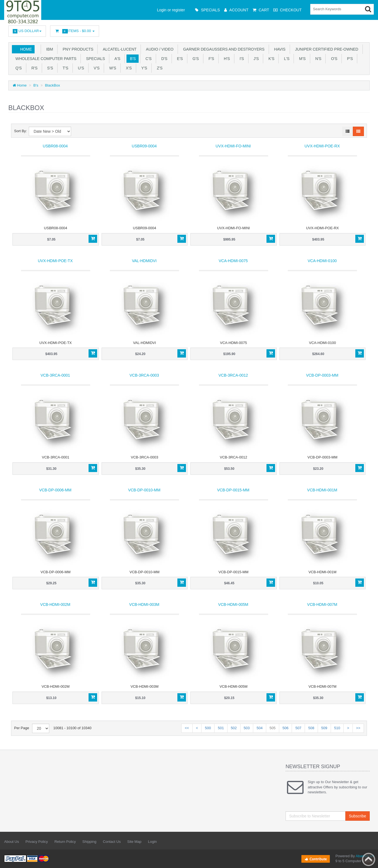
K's (270, 59)
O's (333, 59)
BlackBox (52, 85)
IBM (49, 49)
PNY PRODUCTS (77, 49)
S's (49, 68)
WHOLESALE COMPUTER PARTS (45, 59)
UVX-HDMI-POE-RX (322, 146)
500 (208, 728)
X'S (128, 68)
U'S (80, 68)
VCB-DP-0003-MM (322, 375)
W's (112, 68)
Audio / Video (159, 49)
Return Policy (65, 842)
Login (152, 842)
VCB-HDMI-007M (322, 604)
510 (337, 728)
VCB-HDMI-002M (55, 604)
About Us (11, 842)
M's (301, 59)
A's (116, 59)
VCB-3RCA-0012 (233, 375)
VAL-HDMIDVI (144, 261)
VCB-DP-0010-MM (144, 490)
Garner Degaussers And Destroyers (223, 49)
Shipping (90, 842)
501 (221, 728)
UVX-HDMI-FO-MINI (233, 146)
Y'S (143, 68)
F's (210, 59)
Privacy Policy (37, 842)
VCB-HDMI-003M (144, 604)
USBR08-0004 (55, 146)
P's (349, 59)
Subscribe (358, 816)
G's (195, 59)
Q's (18, 68)
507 (298, 728)
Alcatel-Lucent (119, 49)
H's (226, 59)
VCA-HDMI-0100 (322, 261)
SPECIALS (94, 59)
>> (358, 728)
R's (33, 68)
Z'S (159, 68)
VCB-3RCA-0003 (144, 375)
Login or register (171, 10)
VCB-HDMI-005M (233, 604)
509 (324, 728)
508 (311, 728)
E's (179, 59)
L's (286, 59)
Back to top (369, 859)
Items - (75, 31)
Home (26, 49)
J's (255, 59)
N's (317, 59)
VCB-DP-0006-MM (55, 490)
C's (147, 59)
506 (286, 728)
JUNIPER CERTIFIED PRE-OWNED (326, 49)
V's (96, 68)
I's (241, 59)
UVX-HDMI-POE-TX (55, 261)
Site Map (134, 842)
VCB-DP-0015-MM (233, 490)
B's (132, 59)
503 (247, 728)
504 (260, 728)
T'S (64, 68)
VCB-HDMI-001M (322, 490)
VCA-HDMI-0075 (233, 261)
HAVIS (279, 49)
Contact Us (112, 842)
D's (163, 59)
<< (187, 728)
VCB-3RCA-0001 (55, 375)
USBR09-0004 (144, 146)
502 (234, 728)
